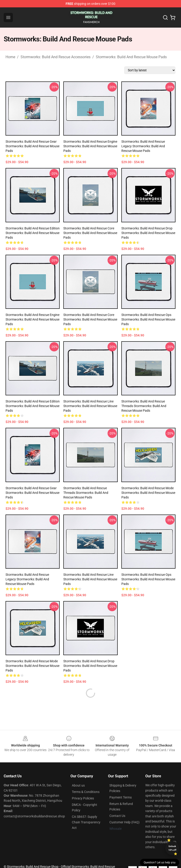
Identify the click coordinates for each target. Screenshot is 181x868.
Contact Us (117, 805)
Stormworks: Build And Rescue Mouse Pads (131, 57)
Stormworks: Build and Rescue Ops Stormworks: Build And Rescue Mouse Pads (148, 319)
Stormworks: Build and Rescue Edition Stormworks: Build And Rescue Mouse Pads (33, 233)
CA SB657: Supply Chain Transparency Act (86, 811)
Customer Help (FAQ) (124, 811)
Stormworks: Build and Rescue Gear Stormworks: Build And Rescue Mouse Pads (32, 146)
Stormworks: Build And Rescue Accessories (55, 57)
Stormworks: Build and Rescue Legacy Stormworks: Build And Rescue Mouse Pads (143, 146)
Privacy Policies (83, 787)
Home (10, 57)
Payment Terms (121, 786)
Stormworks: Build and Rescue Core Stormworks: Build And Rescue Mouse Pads (90, 233)
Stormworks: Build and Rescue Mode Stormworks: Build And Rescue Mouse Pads (148, 493)
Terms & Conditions (86, 781)
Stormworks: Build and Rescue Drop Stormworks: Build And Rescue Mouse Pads (148, 233)
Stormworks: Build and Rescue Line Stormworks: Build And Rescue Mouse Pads (90, 406)
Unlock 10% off (172, 848)
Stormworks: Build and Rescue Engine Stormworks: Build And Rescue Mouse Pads (90, 146)
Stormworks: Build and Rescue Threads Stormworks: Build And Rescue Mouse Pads (144, 406)
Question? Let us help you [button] (160, 862)
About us (78, 774)
